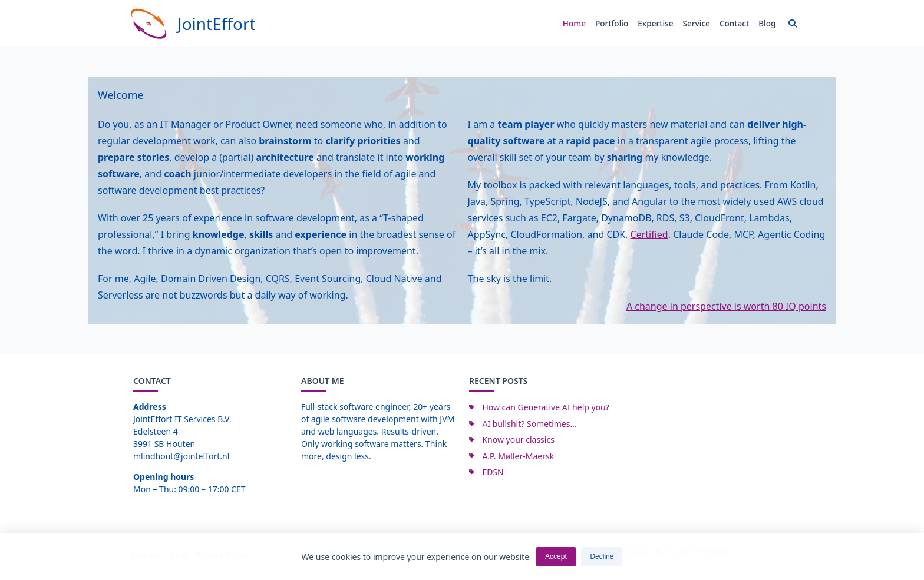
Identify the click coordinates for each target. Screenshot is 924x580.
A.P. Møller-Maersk (518, 456)
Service (697, 23)
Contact (734, 23)
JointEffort (217, 24)
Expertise (655, 23)
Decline (602, 558)
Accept (556, 558)
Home (574, 23)
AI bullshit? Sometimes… (529, 424)
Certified (649, 234)
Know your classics (518, 440)
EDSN (493, 472)
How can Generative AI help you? (545, 407)
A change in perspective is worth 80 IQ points (726, 306)
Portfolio (612, 23)
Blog (767, 23)
